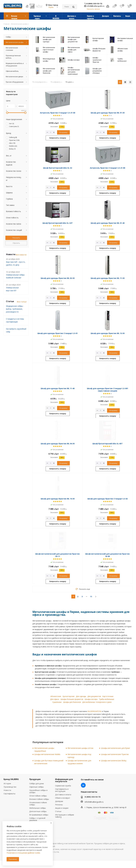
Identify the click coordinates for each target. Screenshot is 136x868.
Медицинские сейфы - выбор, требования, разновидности (15, 309)
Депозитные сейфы (38, 811)
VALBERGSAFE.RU (94, 711)
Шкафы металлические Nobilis (47, 754)
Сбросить (16, 243)
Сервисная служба (63, 786)
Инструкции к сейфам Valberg (65, 816)
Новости (7, 790)
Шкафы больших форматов (72, 699)
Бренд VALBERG (11, 779)
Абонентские (56, 696)
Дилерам (59, 801)
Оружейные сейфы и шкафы (38, 791)
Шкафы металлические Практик (115, 754)
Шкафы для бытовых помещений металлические (49, 762)
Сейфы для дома (37, 783)
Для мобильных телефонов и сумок (97, 702)
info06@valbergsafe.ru (96, 6)
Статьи (58, 811)
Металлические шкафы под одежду (79, 756)
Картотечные (108, 696)
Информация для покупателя (64, 780)
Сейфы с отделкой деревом (37, 819)
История (7, 783)
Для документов (94, 696)
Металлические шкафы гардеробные (44, 749)
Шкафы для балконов (72, 702)
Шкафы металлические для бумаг (115, 748)
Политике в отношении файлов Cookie (23, 853)
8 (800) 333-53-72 (94, 4)
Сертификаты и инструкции (62, 790)
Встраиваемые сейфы (39, 815)
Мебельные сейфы (38, 808)
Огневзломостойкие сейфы (38, 803)
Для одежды (81, 696)
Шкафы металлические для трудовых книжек (79, 762)
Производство (10, 787)
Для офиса (55, 699)
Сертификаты (9, 794)
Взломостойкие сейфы (39, 799)
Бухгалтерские (69, 696)
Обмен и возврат (63, 798)
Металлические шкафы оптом (80, 748)
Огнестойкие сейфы (38, 796)
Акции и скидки (62, 808)
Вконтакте (83, 785)
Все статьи (22, 302)
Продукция (35, 779)
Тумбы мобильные (107, 699)
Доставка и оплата (63, 794)
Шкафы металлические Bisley (114, 760)
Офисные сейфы (36, 787)
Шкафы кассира (91, 699)
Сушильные (57, 702)
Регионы (59, 805)
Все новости (21, 255)
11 (91, 596)
